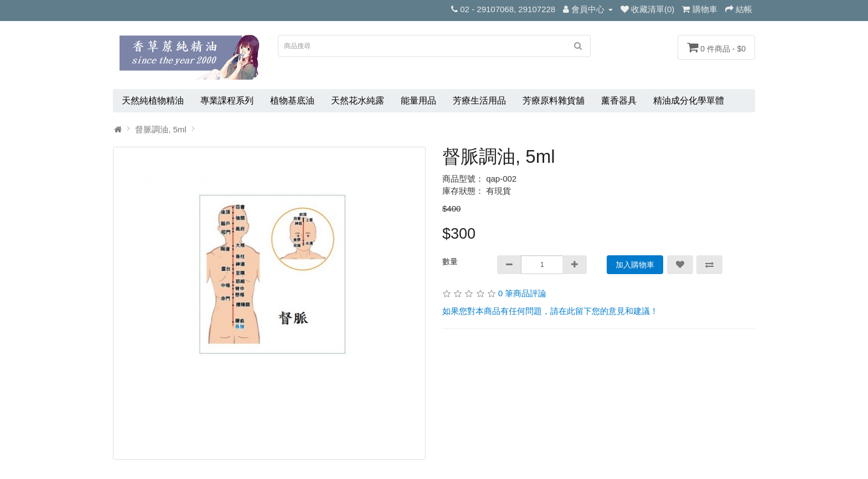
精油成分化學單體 (689, 101)
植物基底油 (292, 101)
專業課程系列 (227, 101)
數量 (450, 261)
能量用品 (418, 101)
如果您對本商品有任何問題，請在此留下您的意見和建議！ (550, 311)
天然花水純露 (358, 101)
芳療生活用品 (479, 101)
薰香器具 (619, 101)
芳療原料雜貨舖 (554, 101)
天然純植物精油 (153, 101)
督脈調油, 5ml (161, 129)
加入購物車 (635, 265)
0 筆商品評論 (523, 293)
